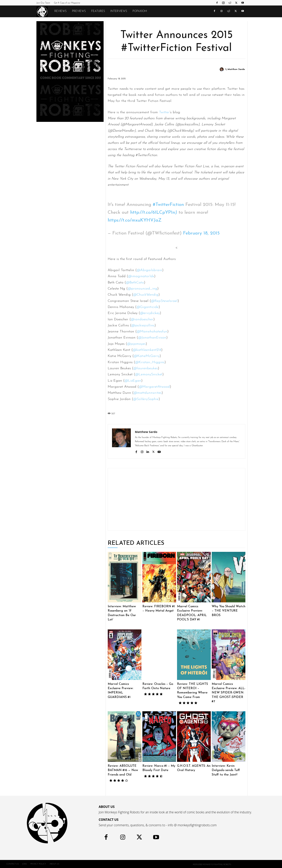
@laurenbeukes (146, 368)
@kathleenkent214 (147, 350)
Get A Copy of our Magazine (67, 3)
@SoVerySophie (146, 399)
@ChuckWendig (146, 295)
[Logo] (44, 12)
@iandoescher (142, 319)
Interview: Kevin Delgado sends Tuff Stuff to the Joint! (226, 770)
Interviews (119, 11)
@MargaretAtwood (154, 387)
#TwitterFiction (168, 205)
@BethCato (135, 283)
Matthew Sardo (236, 69)
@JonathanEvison (152, 338)
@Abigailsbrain (149, 270)
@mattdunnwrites (148, 393)
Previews (79, 11)
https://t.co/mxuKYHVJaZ (135, 220)
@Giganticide (148, 307)
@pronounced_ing (142, 289)
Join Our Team (43, 3)
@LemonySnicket (149, 374)
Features (98, 11)
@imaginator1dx (141, 276)
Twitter (164, 112)
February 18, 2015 (201, 233)
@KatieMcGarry (147, 356)
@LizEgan (133, 381)
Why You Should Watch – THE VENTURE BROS (229, 611)
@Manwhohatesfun (152, 332)
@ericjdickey (150, 313)
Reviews (61, 11)
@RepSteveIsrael (164, 301)
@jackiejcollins (143, 325)
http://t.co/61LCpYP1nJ (154, 213)
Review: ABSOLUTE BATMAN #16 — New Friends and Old (123, 770)
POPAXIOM (140, 11)
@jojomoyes (136, 344)
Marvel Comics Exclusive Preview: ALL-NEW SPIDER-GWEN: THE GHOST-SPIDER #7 (229, 693)
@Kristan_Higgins (150, 362)
